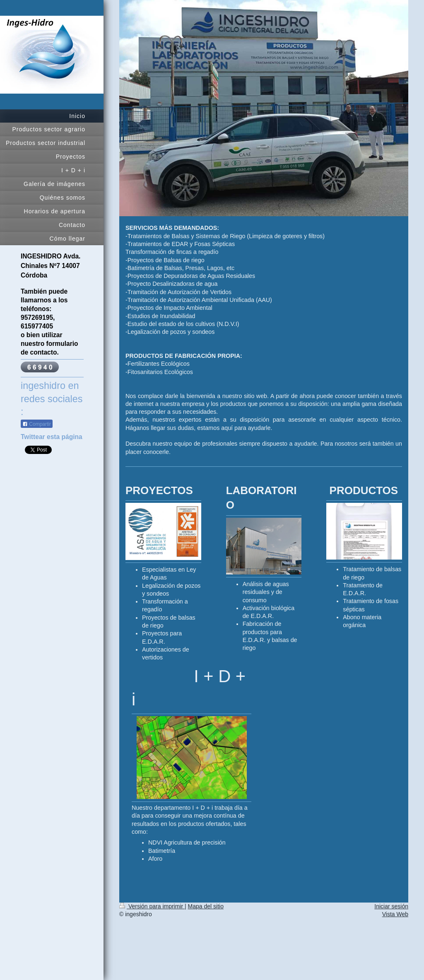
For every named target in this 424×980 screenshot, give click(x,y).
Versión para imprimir (152, 906)
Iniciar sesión (391, 906)
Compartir (37, 422)
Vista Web (395, 914)
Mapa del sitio (206, 906)
